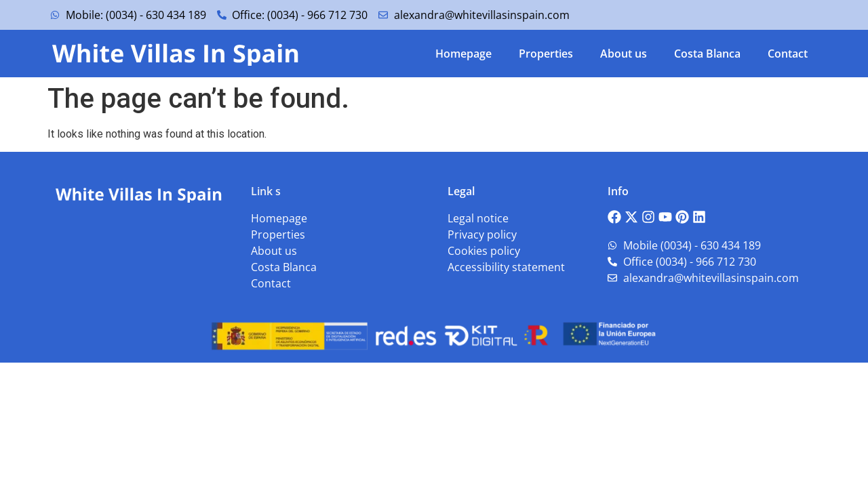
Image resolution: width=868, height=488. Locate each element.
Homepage (463, 54)
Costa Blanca (707, 54)
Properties (546, 54)
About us (624, 54)
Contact (788, 54)
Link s (266, 191)
